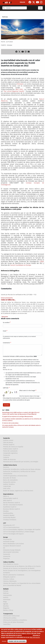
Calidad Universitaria (10, 465)
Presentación (7, 539)
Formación (7, 455)
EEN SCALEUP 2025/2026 (11, 552)
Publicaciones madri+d (11, 449)
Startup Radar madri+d (10, 498)
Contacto (6, 457)
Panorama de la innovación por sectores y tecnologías (21, 462)
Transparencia (8, 614)
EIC (4, 548)
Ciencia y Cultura (9, 579)
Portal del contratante (10, 451)
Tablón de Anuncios (9, 460)
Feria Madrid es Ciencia (11, 564)
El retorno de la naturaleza (10, 423)
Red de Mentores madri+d (12, 503)
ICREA (42, 262)
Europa (5, 537)
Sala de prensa (8, 442)
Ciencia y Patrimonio (10, 581)
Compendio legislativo (10, 453)
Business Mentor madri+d (11, 509)
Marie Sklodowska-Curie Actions (14, 544)
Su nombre (6, 323)
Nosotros (6, 467)
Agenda (6, 604)
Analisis (6, 597)
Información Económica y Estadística (15, 620)
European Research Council (12, 546)
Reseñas (6, 606)
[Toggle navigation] (40, 8)
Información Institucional (11, 616)
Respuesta (5, 317)
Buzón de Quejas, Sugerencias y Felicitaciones (18, 491)
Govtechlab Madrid (9, 518)
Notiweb (6, 589)
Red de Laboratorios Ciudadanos (14, 575)
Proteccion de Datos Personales (14, 622)
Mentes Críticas (8, 610)
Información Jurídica (10, 618)
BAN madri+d (7, 501)
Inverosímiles (8, 595)
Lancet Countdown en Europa (21, 265)
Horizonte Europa (9, 542)
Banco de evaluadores (10, 480)
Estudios (6, 511)
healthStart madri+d (10, 507)
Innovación (7, 556)
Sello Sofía (7, 489)
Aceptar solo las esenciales (17, 641)
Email (5, 331)
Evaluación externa (9, 482)
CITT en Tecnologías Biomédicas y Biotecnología (19, 532)
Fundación (7, 438)
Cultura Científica (9, 562)
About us (6, 496)
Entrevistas (7, 600)
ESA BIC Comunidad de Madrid (13, 505)
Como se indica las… (8, 300)
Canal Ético (7, 624)
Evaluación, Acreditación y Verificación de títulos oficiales (22, 469)
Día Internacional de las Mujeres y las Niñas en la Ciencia (22, 566)
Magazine (6, 608)
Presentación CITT (9, 525)
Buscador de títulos (10, 478)
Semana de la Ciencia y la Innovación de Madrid (19, 568)
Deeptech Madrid (9, 515)
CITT (5, 523)
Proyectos (6, 559)
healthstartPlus (8, 513)
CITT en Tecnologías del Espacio (13, 534)
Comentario (6, 343)
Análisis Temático (9, 484)
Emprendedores (8, 494)
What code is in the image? (27, 391)
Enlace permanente (7, 298)
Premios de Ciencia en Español (13, 447)
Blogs (5, 602)
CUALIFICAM (7, 486)
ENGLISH (22, 2)
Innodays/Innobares (10, 520)
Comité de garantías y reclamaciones (15, 476)
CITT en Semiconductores (11, 527)
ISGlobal (20, 84)
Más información (35, 637)
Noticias (5, 17)
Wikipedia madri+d (9, 577)
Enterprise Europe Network (12, 550)
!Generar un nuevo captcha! (4, 396)
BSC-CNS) (19, 89)
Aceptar (4, 641)
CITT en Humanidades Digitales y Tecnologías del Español (22, 530)
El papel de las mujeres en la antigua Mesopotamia (18, 416)
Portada (6, 591)
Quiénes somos (8, 440)
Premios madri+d (9, 445)
